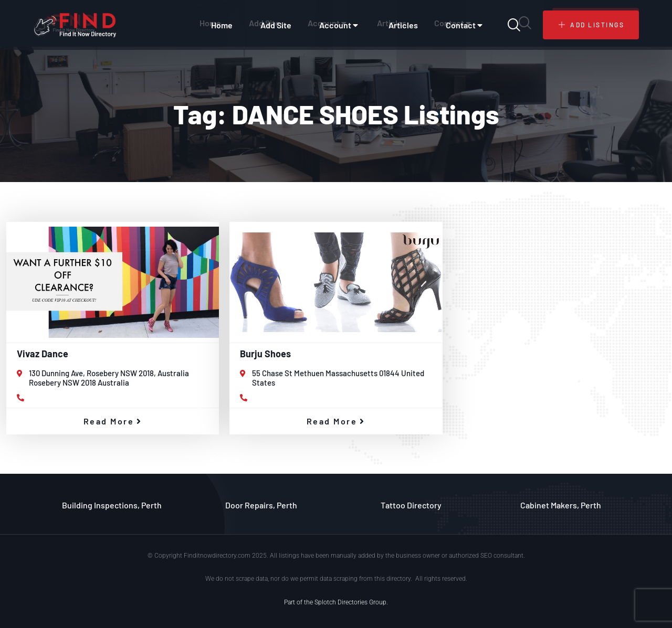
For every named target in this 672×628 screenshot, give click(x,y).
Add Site (276, 25)
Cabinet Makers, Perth (561, 505)
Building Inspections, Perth (112, 505)
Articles (403, 25)
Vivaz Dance (43, 354)
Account (340, 25)
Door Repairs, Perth (261, 505)
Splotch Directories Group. (351, 602)
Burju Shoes (265, 354)
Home (222, 25)
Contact (465, 25)
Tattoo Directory (411, 505)
